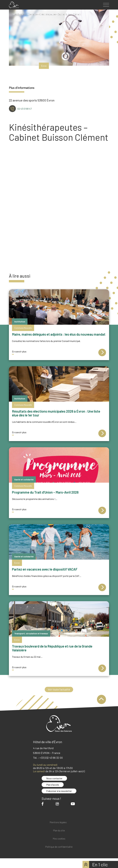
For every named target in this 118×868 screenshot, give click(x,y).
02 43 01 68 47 (25, 109)
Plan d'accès (53, 785)
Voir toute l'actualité (59, 690)
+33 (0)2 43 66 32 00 (51, 758)
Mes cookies (59, 839)
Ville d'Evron (18, 14)
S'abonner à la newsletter (59, 791)
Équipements (31, 14)
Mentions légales (58, 822)
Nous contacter (54, 778)
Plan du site (59, 831)
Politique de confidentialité (59, 847)
